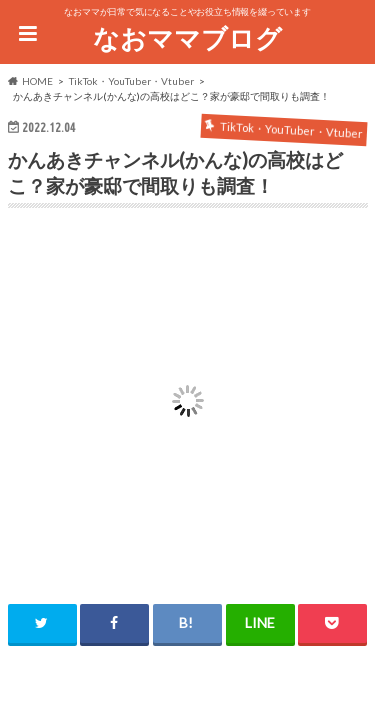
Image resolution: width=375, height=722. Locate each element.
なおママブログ (187, 38)
